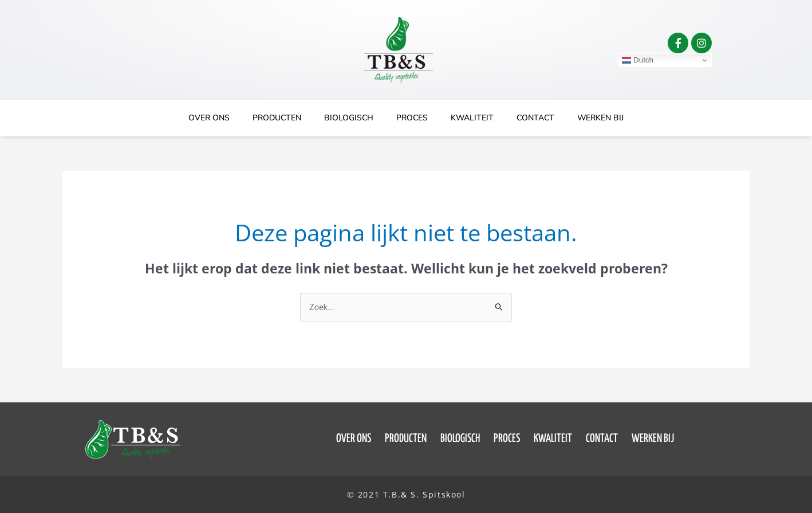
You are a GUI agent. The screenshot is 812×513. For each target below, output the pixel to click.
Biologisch (349, 118)
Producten (277, 118)
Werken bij (600, 118)
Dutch (638, 60)
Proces (412, 118)
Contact (535, 118)
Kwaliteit (472, 118)
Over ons (209, 118)
